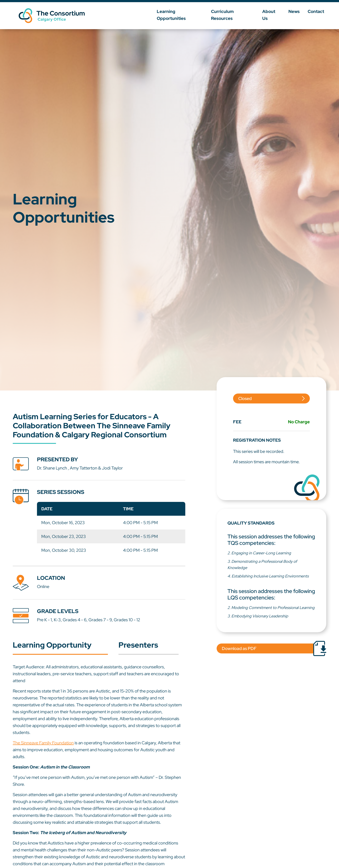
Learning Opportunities (182, 14)
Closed (245, 398)
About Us (275, 14)
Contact (318, 14)
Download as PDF (239, 648)
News (297, 14)
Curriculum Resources (236, 14)
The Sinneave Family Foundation (43, 743)
